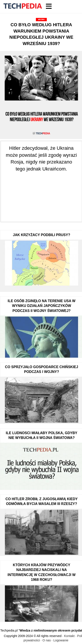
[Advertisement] (41, 194)
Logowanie (61, 640)
